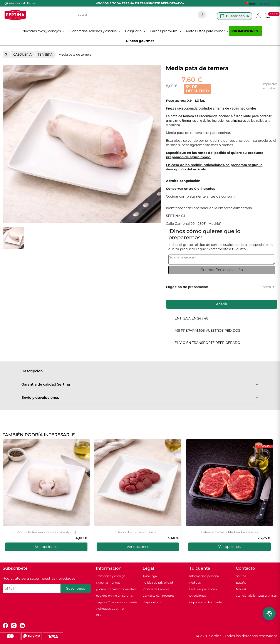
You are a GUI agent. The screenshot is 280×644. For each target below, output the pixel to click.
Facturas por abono (203, 589)
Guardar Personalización (222, 270)
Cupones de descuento (206, 602)
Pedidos (195, 582)
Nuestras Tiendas (108, 582)
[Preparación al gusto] (257, 287)
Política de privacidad (158, 582)
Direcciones (198, 596)
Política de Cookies (156, 589)
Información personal (204, 576)
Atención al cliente (22, 3)
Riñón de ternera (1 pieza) (138, 532)
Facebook (5, 626)
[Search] (202, 15)
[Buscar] (140, 15)
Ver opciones (46, 547)
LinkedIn (22, 626)
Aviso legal (150, 576)
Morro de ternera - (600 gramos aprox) (46, 532)
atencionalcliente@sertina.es (256, 596)
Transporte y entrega (111, 576)
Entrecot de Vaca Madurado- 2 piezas (229, 532)
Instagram (14, 626)
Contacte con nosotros (159, 596)
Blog (99, 615)
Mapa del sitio (153, 602)
